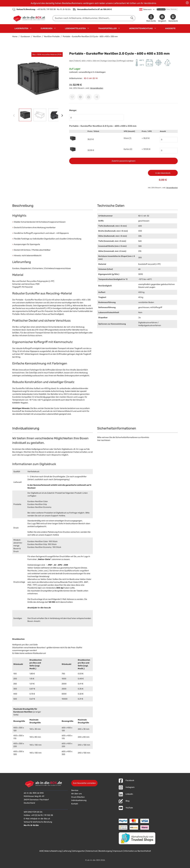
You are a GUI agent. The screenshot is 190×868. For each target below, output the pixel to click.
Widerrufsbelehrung (53, 851)
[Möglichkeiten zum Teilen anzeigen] (97, 97)
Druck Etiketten (78, 797)
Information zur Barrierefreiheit (137, 851)
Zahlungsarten (79, 851)
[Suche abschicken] (132, 18)
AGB (41, 851)
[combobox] (94, 18)
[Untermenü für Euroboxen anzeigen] (55, 28)
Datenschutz (92, 851)
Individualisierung (79, 800)
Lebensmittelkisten (75, 28)
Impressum (118, 851)
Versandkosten (97, 88)
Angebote (170, 28)
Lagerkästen (21, 28)
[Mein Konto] (151, 18)
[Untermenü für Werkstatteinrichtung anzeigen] (155, 28)
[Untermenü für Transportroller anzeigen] (119, 28)
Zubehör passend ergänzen (124, 161)
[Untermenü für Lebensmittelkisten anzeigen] (88, 28)
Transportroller (107, 28)
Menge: (73, 110)
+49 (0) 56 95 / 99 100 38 (42, 815)
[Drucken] (89, 97)
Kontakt (75, 804)
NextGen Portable (52, 37)
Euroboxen (47, 28)
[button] (38, 78)
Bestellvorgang (105, 851)
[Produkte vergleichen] (162, 18)
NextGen (37, 37)
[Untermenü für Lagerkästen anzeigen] (31, 28)
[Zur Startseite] (30, 18)
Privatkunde (161, 9)
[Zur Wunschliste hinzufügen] (72, 97)
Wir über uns (77, 794)
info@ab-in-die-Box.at (40, 819)
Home (15, 37)
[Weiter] (62, 116)
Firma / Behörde (171, 9)
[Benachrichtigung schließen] (187, 3)
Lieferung (67, 851)
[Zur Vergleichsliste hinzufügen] (80, 97)
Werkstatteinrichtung (141, 28)
